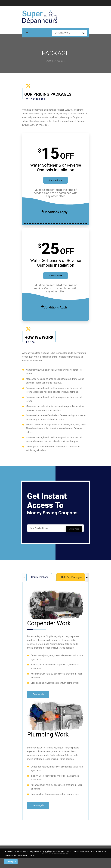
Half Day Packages (72, 577)
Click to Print (55, 181)
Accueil (50, 61)
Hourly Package (40, 577)
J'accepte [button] (11, 862)
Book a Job (38, 695)
